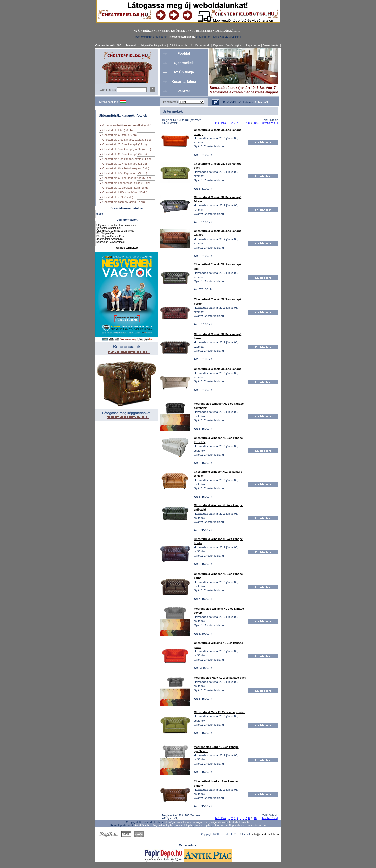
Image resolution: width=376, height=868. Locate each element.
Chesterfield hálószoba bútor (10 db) (125, 192)
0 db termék (262, 102)
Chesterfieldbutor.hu (239, 822)
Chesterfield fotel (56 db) (118, 130)
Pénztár (184, 91)
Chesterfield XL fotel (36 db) (120, 135)
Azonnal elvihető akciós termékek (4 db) (127, 125)
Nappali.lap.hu (237, 825)
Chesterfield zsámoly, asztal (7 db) (124, 202)
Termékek (131, 46)
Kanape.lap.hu (203, 825)
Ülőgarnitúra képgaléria (153, 46)
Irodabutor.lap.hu (256, 825)
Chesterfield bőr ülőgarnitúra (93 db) (125, 173)
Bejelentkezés (270, 46)
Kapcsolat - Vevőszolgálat (228, 46)
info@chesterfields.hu (265, 834)
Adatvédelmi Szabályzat (110, 239)
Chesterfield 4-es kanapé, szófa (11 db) (127, 159)
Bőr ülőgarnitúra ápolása (110, 236)
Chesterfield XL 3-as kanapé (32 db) (125, 154)
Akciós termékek (200, 46)
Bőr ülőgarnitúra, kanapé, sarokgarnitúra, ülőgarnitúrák (194, 822)
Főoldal (184, 53)
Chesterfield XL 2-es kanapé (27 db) (125, 144)
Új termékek (184, 63)
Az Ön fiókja (184, 72)
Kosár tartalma (184, 82)
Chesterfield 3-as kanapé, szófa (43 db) (127, 149)
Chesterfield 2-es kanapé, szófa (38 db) (127, 140)
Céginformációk (178, 46)
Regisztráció (253, 46)
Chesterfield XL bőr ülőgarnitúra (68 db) (127, 178)
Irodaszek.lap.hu (184, 825)
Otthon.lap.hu (220, 825)
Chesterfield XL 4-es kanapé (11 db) (125, 164)
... (258, 123)
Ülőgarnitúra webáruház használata (116, 225)
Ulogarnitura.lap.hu (163, 825)
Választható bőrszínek (109, 228)
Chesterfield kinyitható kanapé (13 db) (126, 168)
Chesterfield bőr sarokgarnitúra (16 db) (126, 183)
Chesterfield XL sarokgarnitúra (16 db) (126, 188)
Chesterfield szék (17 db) (118, 197)
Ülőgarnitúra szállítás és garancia (115, 231)
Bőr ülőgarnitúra (105, 234)
